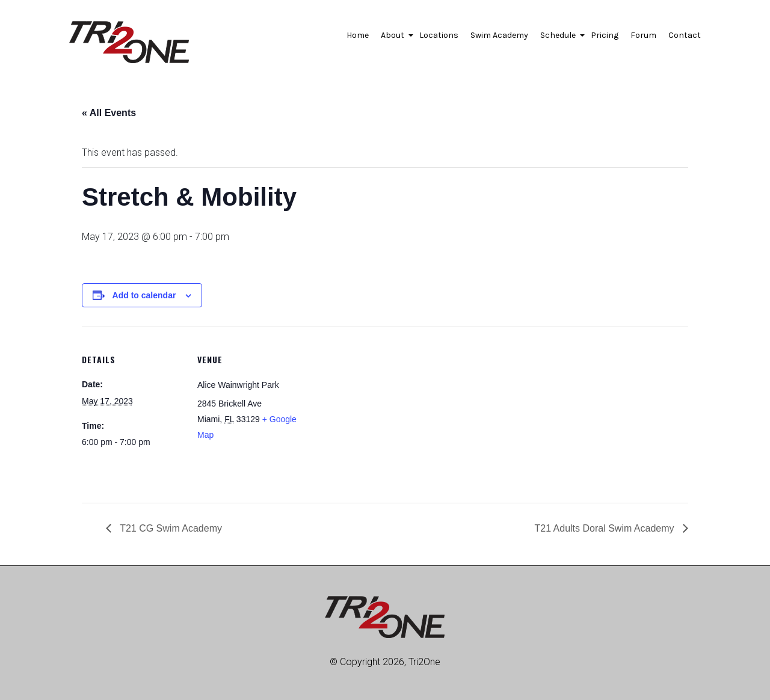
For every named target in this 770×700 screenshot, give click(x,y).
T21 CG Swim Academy (170, 528)
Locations (439, 35)
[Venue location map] (376, 410)
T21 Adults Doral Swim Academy (605, 528)
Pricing (605, 35)
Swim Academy (499, 35)
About (394, 38)
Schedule (559, 38)
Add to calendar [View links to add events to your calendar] (144, 295)
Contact (685, 35)
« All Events (109, 113)
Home (358, 35)
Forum (643, 35)
